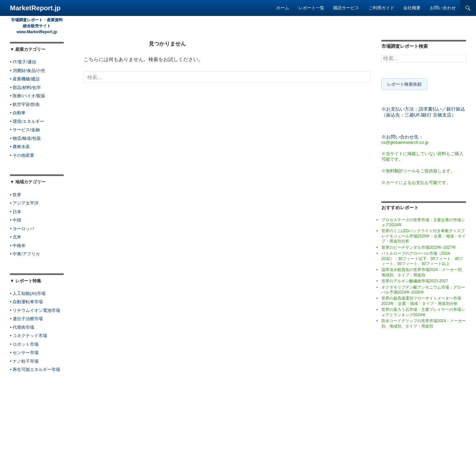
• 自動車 (18, 113)
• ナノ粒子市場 (24, 361)
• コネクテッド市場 (29, 336)
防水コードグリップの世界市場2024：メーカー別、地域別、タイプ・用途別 (424, 322)
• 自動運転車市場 (26, 302)
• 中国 (16, 220)
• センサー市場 (24, 353)
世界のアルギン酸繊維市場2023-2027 (415, 280)
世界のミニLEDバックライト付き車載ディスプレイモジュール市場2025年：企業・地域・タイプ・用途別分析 (424, 235)
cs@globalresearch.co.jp (405, 141)
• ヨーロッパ (22, 229)
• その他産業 (22, 155)
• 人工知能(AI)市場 (28, 293)
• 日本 (16, 212)
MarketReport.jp (35, 8)
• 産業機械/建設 (25, 79)
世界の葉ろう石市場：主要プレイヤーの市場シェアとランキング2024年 (423, 311)
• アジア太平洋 (24, 203)
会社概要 (412, 8)
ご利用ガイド (381, 8)
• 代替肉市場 (22, 327)
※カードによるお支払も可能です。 (416, 181)
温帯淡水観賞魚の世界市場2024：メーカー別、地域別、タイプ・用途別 (424, 271)
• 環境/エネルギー (27, 121)
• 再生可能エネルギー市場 (35, 369)
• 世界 (16, 195)
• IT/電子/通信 (23, 62)
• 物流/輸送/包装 (25, 138)
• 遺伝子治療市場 (26, 319)
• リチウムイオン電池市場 (35, 310)
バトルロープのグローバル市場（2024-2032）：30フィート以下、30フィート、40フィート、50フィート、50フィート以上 (422, 257)
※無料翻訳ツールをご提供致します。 (418, 169)
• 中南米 (18, 246)
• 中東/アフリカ (25, 254)
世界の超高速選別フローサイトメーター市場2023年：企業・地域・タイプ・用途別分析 (421, 299)
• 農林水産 (20, 147)
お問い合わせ (443, 8)
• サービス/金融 (25, 130)
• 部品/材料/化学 (25, 88)
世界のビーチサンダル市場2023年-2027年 (419, 246)
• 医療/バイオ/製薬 (28, 96)
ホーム (283, 8)
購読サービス (346, 8)
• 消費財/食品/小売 (28, 71)
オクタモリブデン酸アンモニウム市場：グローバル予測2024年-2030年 (423, 288)
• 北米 (16, 237)
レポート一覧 (311, 8)
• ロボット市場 (24, 344)
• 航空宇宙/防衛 (25, 104)
